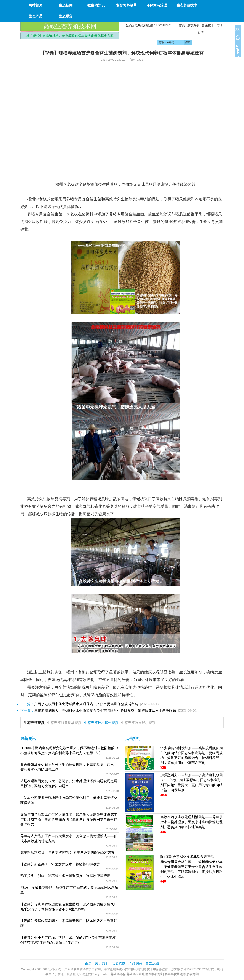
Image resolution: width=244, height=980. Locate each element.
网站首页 (35, 5)
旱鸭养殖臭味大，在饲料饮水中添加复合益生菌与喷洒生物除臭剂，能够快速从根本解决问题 (105, 711)
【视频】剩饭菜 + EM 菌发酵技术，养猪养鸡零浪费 (60, 864)
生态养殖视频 (34, 723)
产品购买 (135, 963)
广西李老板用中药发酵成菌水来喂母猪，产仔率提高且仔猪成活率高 (86, 704)
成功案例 (193, 25)
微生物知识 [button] (96, 5)
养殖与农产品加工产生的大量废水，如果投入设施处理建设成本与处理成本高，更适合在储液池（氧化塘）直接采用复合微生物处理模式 (69, 819)
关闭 (238, 29)
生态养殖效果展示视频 (138, 723)
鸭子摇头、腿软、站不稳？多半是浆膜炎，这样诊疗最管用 (65, 876)
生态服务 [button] (66, 16)
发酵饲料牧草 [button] (126, 5)
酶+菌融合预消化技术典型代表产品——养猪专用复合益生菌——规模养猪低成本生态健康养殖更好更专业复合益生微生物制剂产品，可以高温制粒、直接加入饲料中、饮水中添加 (191, 867)
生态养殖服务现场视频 (64, 723)
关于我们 (102, 963)
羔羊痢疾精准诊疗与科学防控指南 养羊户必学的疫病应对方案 (67, 852)
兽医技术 (208, 25)
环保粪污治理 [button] (157, 5)
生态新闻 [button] (66, 5)
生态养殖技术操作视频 (101, 723)
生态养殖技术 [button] (187, 5)
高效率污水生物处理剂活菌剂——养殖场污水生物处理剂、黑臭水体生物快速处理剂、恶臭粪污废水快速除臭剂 (191, 822)
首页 (182, 25)
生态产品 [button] (35, 16)
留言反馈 (152, 963)
